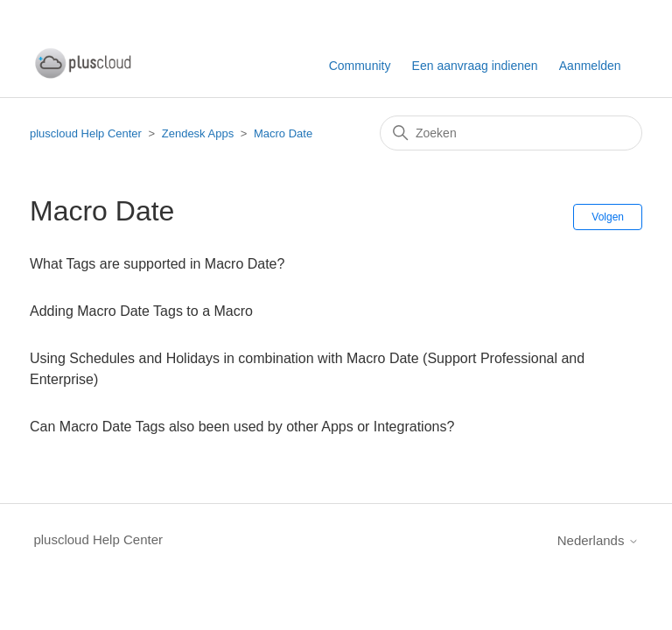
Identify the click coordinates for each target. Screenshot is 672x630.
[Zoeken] (511, 133)
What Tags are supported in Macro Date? (157, 264)
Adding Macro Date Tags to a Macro (141, 311)
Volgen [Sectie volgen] (608, 217)
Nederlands (598, 540)
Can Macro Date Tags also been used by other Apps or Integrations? (242, 427)
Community (360, 66)
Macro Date (283, 133)
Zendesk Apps (198, 133)
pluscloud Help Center (86, 133)
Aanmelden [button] (590, 66)
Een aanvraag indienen (475, 66)
